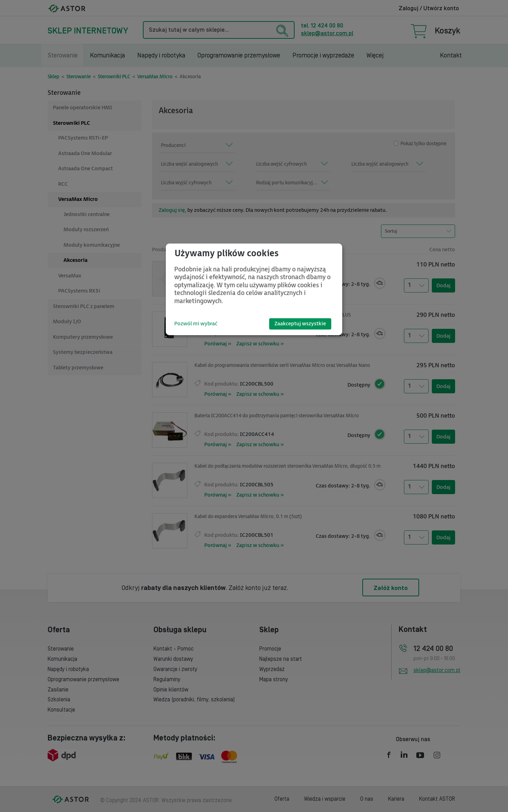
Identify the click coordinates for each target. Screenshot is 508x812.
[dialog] (254, 289)
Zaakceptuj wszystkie (300, 324)
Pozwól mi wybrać (196, 324)
